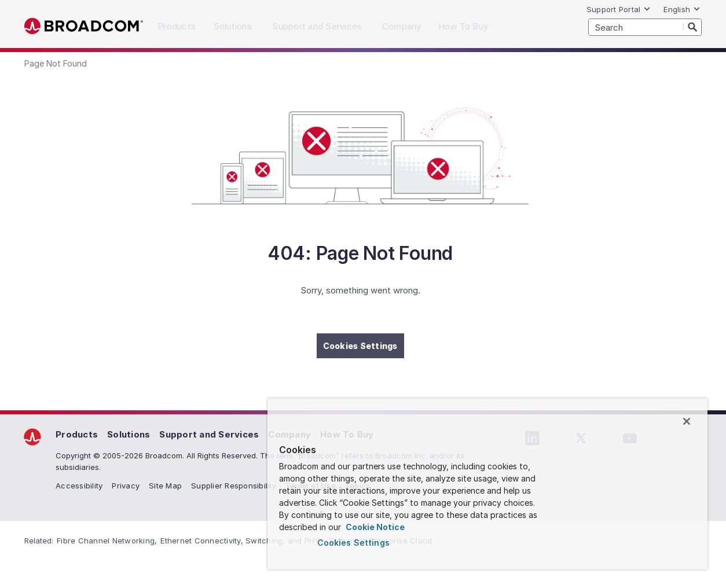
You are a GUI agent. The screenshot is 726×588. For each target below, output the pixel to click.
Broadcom (84, 26)
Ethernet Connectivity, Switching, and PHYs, (243, 541)
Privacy (126, 486)
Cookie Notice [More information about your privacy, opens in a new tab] (374, 527)
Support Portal (619, 9)
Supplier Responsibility (234, 486)
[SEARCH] (645, 27)
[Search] (692, 27)
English (682, 9)
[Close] (687, 421)
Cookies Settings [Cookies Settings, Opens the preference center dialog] (353, 543)
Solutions (129, 434)
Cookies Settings (360, 346)
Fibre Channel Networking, (107, 541)
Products (77, 434)
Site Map (165, 486)
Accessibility (79, 486)
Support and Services (209, 434)
